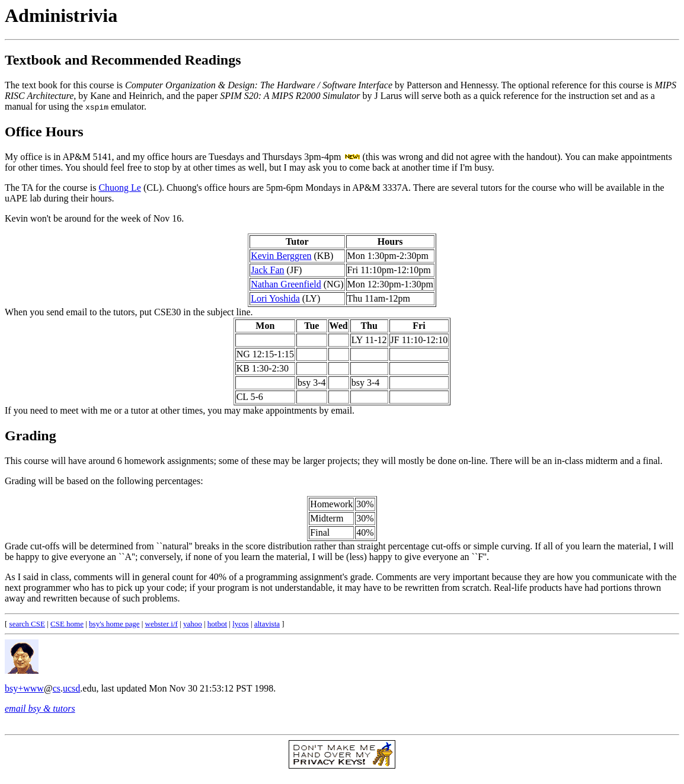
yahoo (193, 624)
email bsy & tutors (40, 708)
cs (57, 688)
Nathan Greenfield (286, 284)
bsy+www (24, 688)
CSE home (67, 624)
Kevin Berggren (281, 256)
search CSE (27, 624)
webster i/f (162, 624)
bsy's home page (114, 624)
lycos (240, 624)
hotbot (217, 624)
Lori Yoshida (275, 298)
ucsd (71, 688)
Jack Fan (267, 270)
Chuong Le (120, 188)
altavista (267, 624)
